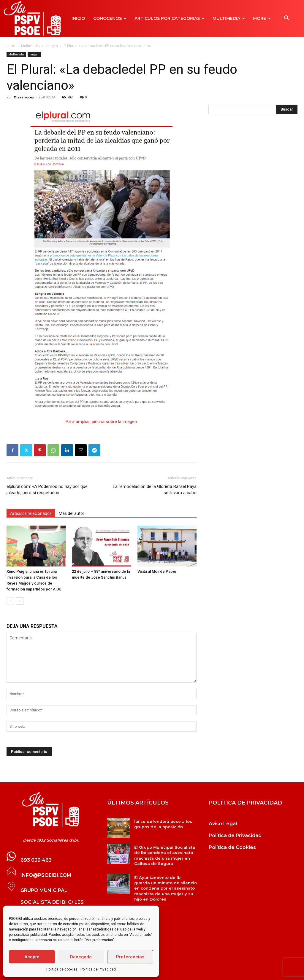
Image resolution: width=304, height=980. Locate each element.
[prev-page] (10, 601)
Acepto (32, 957)
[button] (287, 18)
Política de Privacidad (98, 969)
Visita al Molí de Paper (157, 571)
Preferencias (130, 957)
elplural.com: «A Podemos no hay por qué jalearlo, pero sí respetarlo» (47, 490)
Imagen (52, 46)
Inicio (11, 46)
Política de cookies (62, 969)
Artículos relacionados (31, 513)
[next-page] (20, 601)
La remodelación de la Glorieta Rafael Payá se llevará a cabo (155, 490)
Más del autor (72, 513)
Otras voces (24, 97)
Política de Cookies (232, 847)
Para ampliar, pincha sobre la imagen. (102, 422)
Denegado (81, 957)
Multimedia (30, 46)
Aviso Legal (223, 824)
